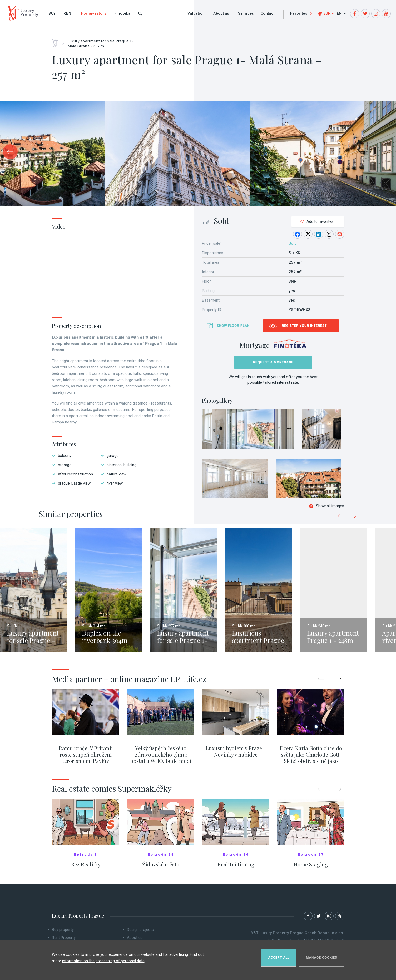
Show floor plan (233, 326)
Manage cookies (322, 955)
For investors (94, 13)
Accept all (279, 955)
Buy (52, 13)
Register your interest (304, 326)
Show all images (327, 509)
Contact (268, 13)
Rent (68, 13)
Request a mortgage (273, 362)
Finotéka (122, 13)
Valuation (196, 13)
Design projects (140, 933)
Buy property (63, 933)
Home (57, 41)
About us (221, 13)
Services (246, 13)
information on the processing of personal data (103, 959)
